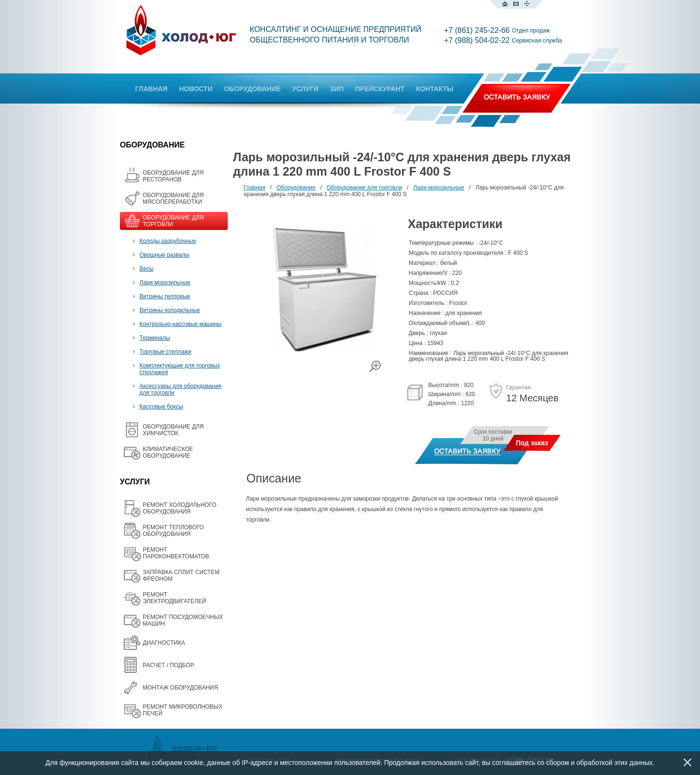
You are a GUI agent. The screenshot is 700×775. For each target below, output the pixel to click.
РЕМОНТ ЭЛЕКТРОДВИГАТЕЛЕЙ (175, 598)
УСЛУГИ (305, 89)
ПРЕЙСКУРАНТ (380, 89)
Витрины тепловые (165, 296)
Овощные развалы (164, 255)
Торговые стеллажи (165, 352)
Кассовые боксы (161, 407)
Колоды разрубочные (168, 241)
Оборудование (296, 188)
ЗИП (337, 89)
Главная (255, 188)
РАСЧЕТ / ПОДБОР (168, 665)
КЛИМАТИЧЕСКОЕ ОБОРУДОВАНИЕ (168, 452)
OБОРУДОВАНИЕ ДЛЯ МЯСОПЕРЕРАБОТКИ (173, 199)
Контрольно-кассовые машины (180, 324)
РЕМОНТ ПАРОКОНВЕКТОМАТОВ (176, 553)
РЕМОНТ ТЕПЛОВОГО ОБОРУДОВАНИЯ (173, 531)
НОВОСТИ (196, 89)
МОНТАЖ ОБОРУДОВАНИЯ (180, 688)
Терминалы (155, 338)
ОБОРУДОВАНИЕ (252, 89)
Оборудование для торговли (364, 188)
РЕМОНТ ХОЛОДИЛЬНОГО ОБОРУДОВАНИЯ (180, 508)
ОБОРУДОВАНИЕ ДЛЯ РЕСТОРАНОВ (173, 176)
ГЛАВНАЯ (151, 89)
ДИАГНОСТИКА (164, 643)
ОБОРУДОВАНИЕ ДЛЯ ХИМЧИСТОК (173, 430)
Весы (146, 269)
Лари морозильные (165, 283)
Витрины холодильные (170, 310)
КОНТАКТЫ (435, 89)
